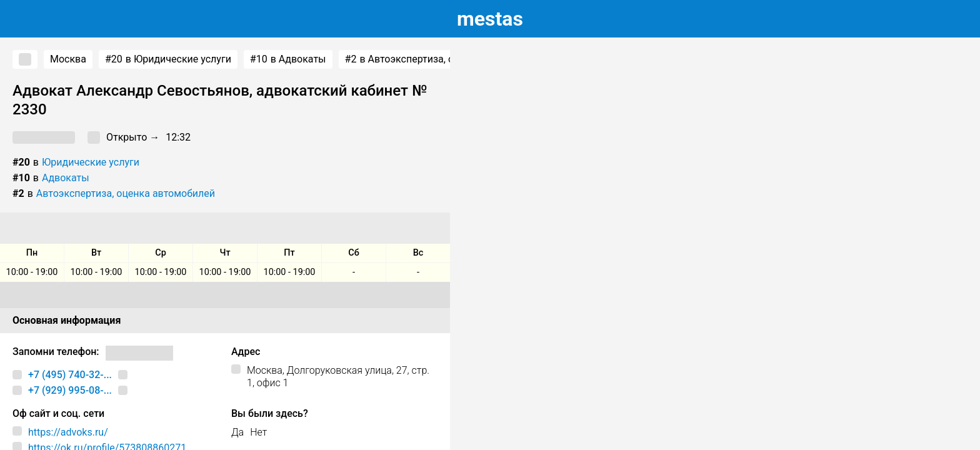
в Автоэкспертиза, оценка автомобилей (446, 59)
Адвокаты (66, 178)
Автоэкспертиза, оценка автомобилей (126, 193)
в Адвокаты (288, 59)
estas (490, 19)
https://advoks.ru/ (68, 432)
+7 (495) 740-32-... (70, 375)
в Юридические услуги (168, 59)
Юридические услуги (91, 162)
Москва (68, 59)
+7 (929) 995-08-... (70, 390)
